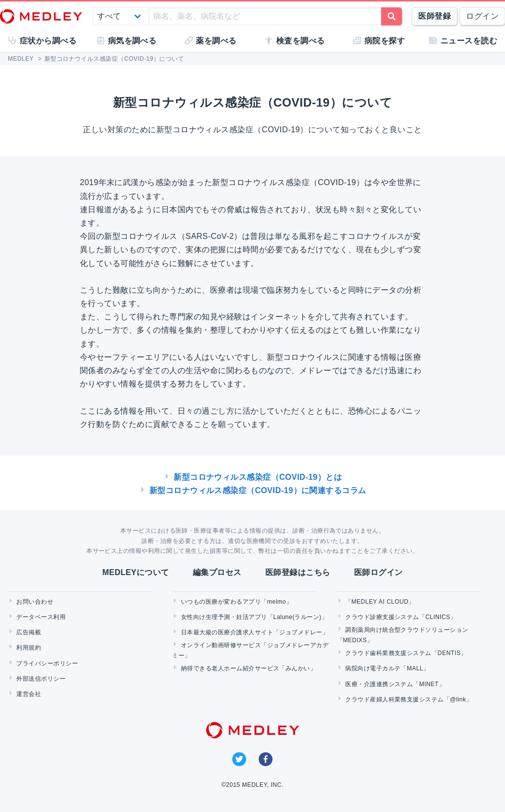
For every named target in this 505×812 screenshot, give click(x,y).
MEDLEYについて (135, 572)
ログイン (482, 16)
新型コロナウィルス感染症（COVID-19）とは (258, 477)
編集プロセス (217, 572)
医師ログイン (379, 572)
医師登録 (434, 16)
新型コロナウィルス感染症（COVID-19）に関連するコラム (258, 490)
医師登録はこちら (298, 572)
